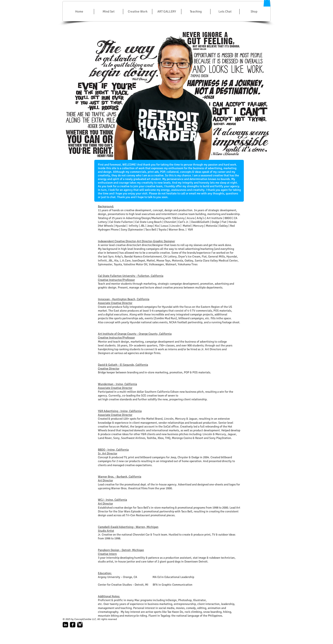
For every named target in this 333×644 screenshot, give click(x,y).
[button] (138, 12)
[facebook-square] (73, 625)
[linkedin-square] (65, 625)
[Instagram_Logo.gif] (80, 625)
